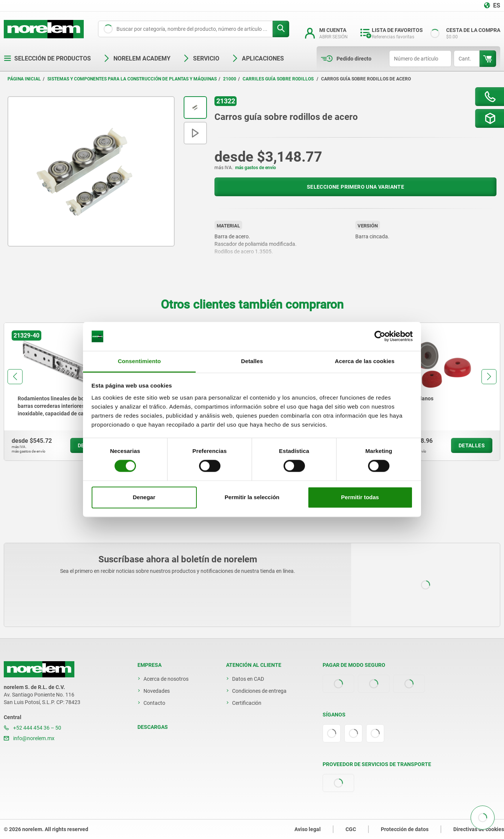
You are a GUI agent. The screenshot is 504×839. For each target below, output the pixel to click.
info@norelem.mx (29, 738)
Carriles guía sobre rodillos (279, 79)
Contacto (154, 703)
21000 (230, 79)
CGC (351, 829)
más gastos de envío (256, 168)
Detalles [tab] (252, 361)
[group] (62, 392)
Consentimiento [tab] (140, 361)
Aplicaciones (258, 58)
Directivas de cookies (479, 829)
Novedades (157, 691)
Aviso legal (308, 829)
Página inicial (24, 79)
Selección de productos (47, 58)
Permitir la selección (252, 497)
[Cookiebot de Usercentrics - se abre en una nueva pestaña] (380, 336)
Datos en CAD (248, 679)
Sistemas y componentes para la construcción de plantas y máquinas (132, 79)
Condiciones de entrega (259, 691)
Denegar (144, 497)
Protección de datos (405, 829)
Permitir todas (360, 497)
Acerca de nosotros (166, 679)
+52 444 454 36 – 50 (32, 728)
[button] (15, 377)
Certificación (247, 703)
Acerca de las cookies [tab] (365, 361)
